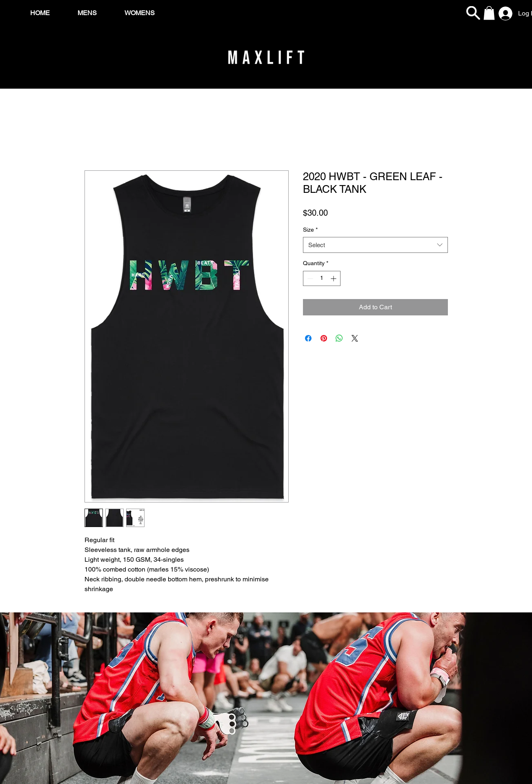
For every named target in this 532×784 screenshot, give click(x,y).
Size (310, 230)
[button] (489, 13)
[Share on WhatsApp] (339, 338)
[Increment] (334, 278)
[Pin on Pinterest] (324, 338)
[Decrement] (309, 278)
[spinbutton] (322, 278)
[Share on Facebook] (308, 338)
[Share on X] (355, 338)
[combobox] (375, 245)
